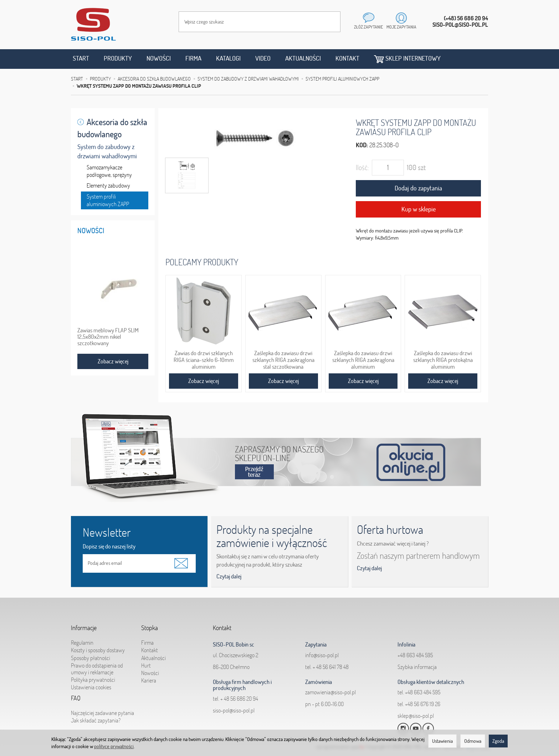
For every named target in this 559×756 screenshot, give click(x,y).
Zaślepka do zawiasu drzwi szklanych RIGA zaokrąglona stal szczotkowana (283, 359)
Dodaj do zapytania (418, 188)
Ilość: (362, 167)
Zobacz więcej (204, 381)
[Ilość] (388, 168)
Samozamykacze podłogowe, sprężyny (109, 171)
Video (263, 58)
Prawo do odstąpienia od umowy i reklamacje (97, 662)
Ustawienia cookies (91, 680)
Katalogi (228, 58)
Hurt (146, 658)
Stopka (150, 624)
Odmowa (473, 741)
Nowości (159, 58)
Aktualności (303, 58)
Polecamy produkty (202, 262)
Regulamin (82, 635)
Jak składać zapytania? (96, 713)
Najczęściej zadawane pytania (102, 706)
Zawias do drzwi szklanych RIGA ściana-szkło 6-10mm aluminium (204, 359)
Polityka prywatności (93, 673)
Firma (193, 58)
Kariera (149, 673)
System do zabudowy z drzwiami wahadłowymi (107, 151)
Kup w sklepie (419, 209)
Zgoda (498, 741)
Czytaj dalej (229, 576)
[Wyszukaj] (328, 22)
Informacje (84, 624)
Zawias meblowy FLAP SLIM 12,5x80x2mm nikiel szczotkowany (108, 337)
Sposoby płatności (91, 650)
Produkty (118, 58)
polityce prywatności (114, 746)
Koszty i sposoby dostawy (98, 643)
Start (81, 58)
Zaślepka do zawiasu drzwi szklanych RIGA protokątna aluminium (443, 359)
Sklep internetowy (407, 59)
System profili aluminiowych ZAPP (108, 200)
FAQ (76, 694)
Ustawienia (442, 741)
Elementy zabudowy (108, 185)
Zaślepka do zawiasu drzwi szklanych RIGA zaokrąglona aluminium (363, 359)
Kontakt (347, 58)
